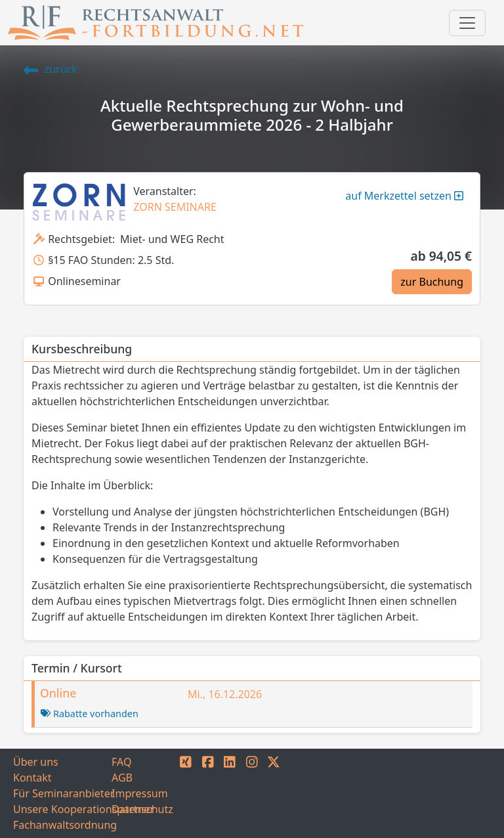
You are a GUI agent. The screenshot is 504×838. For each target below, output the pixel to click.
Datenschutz (142, 809)
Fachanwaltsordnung (62, 825)
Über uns (36, 762)
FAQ (121, 762)
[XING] (186, 793)
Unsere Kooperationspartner (62, 809)
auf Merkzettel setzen (404, 196)
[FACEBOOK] (208, 793)
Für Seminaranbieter (62, 793)
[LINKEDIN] (230, 793)
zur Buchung (432, 282)
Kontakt (32, 778)
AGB (122, 778)
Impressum (140, 793)
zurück (51, 69)
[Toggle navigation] (467, 23)
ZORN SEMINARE (175, 207)
